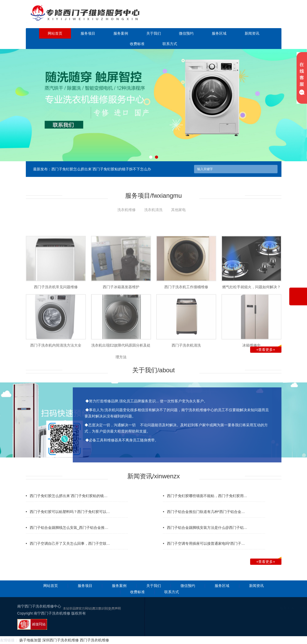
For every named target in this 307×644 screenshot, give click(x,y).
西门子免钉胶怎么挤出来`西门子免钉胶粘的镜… (69, 505)
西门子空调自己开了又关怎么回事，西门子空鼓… (70, 553)
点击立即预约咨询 (251, 18)
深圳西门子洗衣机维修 (61, 640)
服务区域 (219, 33)
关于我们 (154, 33)
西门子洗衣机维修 (94, 640)
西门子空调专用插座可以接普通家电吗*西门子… (206, 553)
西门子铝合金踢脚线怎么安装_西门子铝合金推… (69, 537)
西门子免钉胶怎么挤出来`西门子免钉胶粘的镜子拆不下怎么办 (101, 169)
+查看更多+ (269, 349)
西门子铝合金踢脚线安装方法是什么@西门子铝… (207, 537)
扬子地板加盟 (30, 640)
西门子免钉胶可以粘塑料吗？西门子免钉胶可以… (70, 521)
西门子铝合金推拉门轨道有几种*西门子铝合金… (206, 521)
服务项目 (88, 33)
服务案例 (121, 33)
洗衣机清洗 (153, 210)
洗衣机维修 (127, 210)
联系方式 (170, 44)
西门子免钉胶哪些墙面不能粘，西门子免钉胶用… (207, 505)
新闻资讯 (252, 33)
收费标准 (137, 44)
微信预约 (186, 33)
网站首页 (55, 33)
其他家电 (178, 210)
